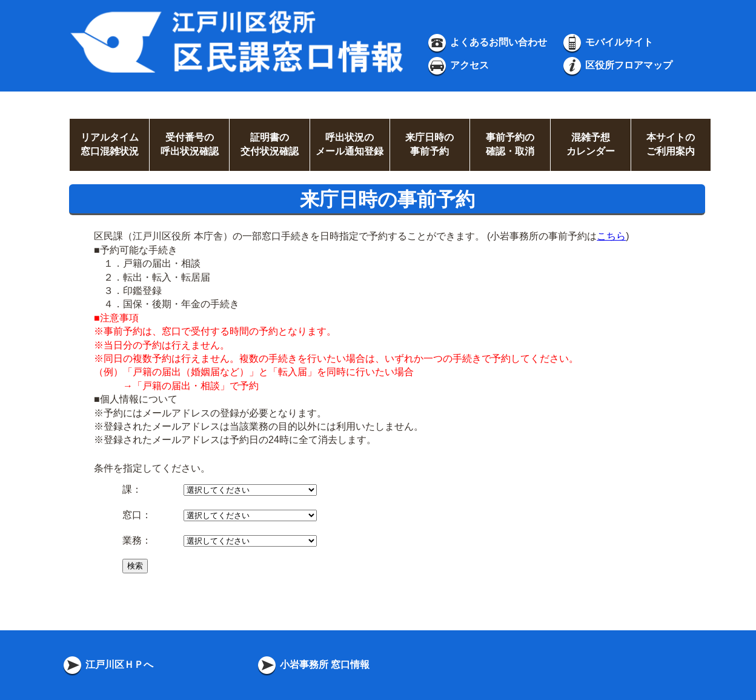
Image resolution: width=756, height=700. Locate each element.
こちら (611, 236)
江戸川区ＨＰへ (107, 665)
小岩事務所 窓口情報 (313, 665)
